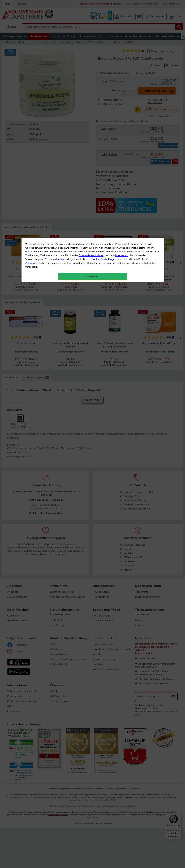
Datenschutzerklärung (91, 78)
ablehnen (60, 82)
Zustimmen (32, 85)
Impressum (122, 78)
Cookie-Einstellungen (104, 82)
